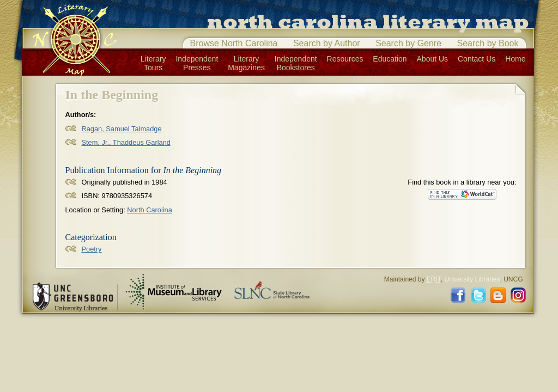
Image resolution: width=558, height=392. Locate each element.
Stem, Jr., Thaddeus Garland (126, 142)
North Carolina (150, 210)
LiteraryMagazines (246, 63)
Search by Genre (408, 43)
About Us (433, 59)
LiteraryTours (153, 63)
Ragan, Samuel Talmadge (122, 129)
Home (515, 59)
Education (390, 59)
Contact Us (477, 59)
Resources (345, 59)
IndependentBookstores (296, 63)
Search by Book (488, 43)
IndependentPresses (197, 63)
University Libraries (472, 279)
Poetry (92, 249)
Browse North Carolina (234, 43)
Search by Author (327, 43)
